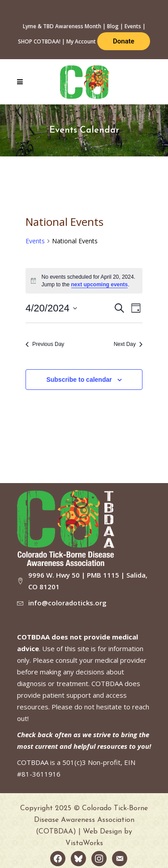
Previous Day (45, 344)
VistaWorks (84, 843)
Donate (124, 41)
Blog (113, 26)
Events (133, 26)
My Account (81, 41)
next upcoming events (100, 285)
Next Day (128, 344)
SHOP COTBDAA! (39, 41)
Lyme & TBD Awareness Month (62, 26)
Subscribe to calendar (79, 380)
